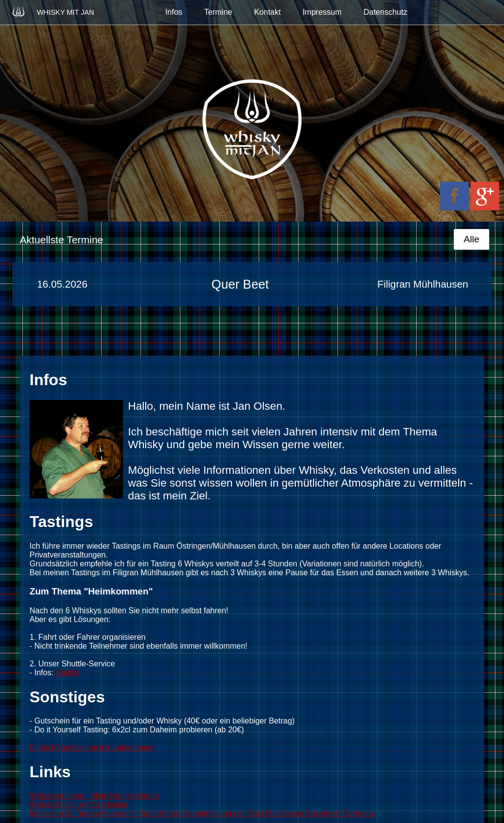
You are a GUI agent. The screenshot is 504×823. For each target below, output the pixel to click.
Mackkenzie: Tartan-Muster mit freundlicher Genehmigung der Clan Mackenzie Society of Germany (202, 813)
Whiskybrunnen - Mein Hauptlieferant (94, 796)
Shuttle (68, 673)
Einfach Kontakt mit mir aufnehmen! (92, 747)
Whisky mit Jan (52, 11)
